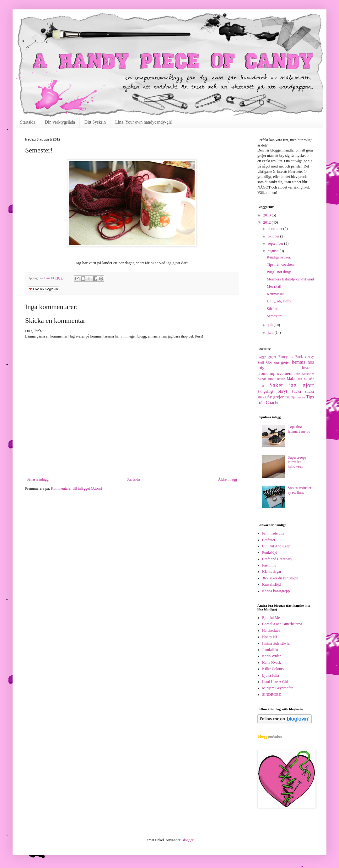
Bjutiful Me (271, 618)
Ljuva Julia (271, 675)
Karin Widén (272, 656)
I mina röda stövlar (276, 643)
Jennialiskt (270, 650)
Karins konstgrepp (276, 591)
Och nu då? (305, 379)
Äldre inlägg (228, 479)
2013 (268, 215)
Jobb (297, 374)
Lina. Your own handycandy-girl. (144, 122)
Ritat (261, 386)
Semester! (274, 316)
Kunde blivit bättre (271, 379)
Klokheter (308, 374)
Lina (48, 278)
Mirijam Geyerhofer (277, 688)
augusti (274, 251)
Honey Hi (269, 637)
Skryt (282, 391)
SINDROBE (272, 695)
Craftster (269, 540)
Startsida (28, 122)
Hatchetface (271, 631)
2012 (268, 222)
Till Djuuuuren (295, 397)
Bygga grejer (267, 357)
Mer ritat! (274, 286)
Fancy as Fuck (291, 357)
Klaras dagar (272, 572)
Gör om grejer (278, 362)
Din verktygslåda (60, 122)
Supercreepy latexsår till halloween (297, 462)
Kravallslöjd (271, 584)
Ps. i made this (273, 533)
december (276, 229)
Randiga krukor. (279, 257)
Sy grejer (275, 397)
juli (271, 325)
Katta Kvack (272, 663)
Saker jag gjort (292, 385)
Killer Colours (273, 669)
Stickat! (273, 309)
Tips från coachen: (281, 264)
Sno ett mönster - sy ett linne (301, 490)
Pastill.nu (269, 565)
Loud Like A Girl (275, 682)
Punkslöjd (270, 552)
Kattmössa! (275, 294)
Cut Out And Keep (276, 546)
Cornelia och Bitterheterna (282, 624)
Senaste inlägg (38, 479)
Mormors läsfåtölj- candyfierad (290, 279)
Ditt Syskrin (95, 122)
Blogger (187, 840)
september (276, 243)
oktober (274, 236)
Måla (291, 379)
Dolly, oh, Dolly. (279, 301)
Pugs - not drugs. (280, 272)
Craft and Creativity (277, 559)
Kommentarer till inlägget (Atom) (76, 488)
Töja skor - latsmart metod (299, 429)
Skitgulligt (265, 391)
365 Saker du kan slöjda (280, 578)
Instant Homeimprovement (286, 370)
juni (271, 333)
